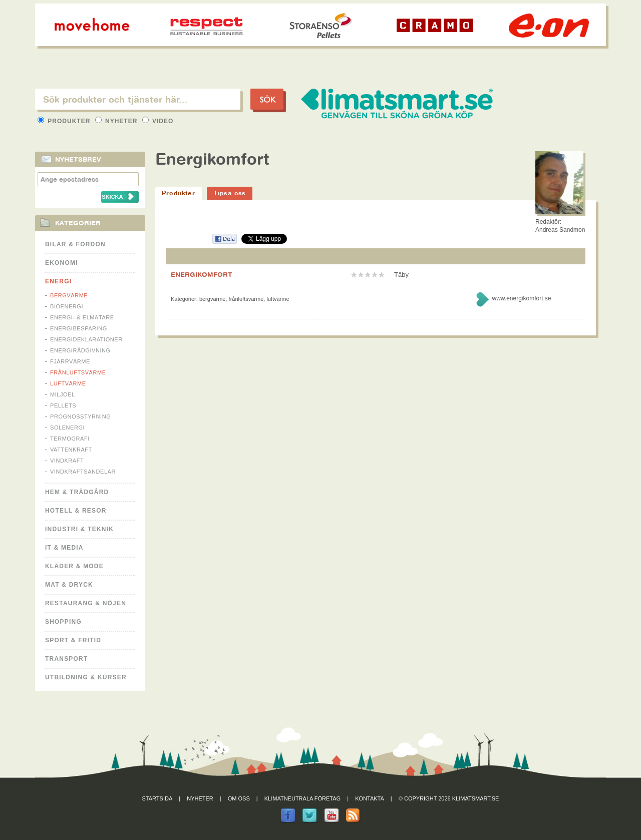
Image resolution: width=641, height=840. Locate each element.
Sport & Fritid (73, 640)
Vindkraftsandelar (83, 472)
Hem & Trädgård (77, 492)
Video (158, 121)
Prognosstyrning (80, 416)
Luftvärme (68, 383)
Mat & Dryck (69, 585)
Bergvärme (69, 295)
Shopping (63, 622)
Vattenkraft (71, 450)
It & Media (64, 548)
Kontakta (370, 798)
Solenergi (67, 428)
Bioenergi (67, 306)
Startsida (157, 798)
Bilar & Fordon (75, 244)
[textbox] (138, 99)
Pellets (63, 405)
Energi (58, 281)
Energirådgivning (80, 350)
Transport (66, 659)
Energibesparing (79, 328)
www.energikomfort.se (521, 298)
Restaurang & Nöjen (86, 603)
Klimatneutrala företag (302, 798)
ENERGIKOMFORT (202, 274)
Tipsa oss (230, 193)
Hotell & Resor (76, 511)
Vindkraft (67, 461)
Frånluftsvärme (78, 372)
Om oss (239, 798)
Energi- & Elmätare (82, 317)
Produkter (65, 121)
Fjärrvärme (70, 361)
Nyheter (117, 121)
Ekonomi (62, 263)
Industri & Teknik (79, 529)
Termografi (70, 439)
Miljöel (63, 394)
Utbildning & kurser (86, 677)
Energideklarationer (86, 339)
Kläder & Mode (74, 566)
